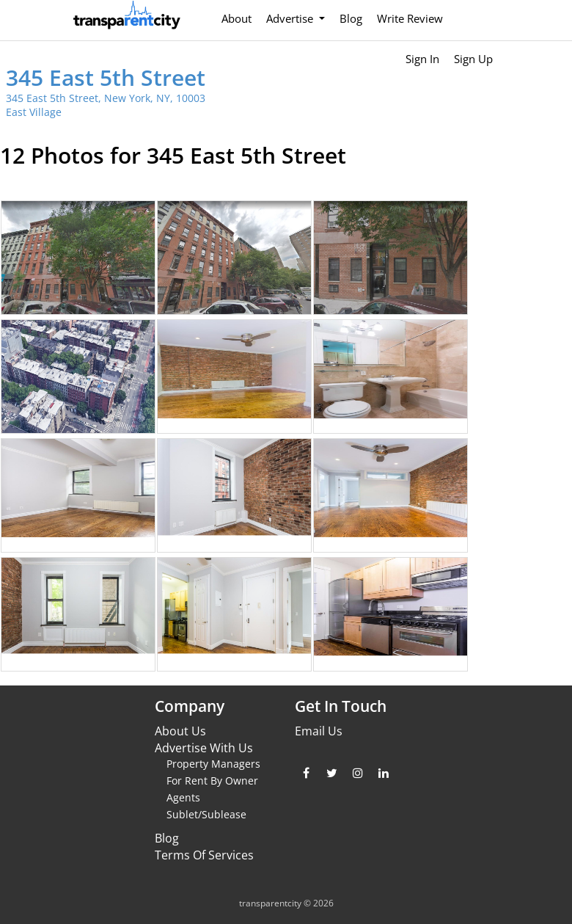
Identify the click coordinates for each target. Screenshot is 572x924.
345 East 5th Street (106, 77)
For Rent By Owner (212, 781)
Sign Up (473, 59)
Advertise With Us (204, 748)
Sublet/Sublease (206, 814)
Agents (183, 797)
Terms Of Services (204, 855)
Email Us (319, 731)
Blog (351, 18)
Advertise (291, 18)
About (236, 18)
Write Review (410, 18)
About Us (180, 731)
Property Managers (213, 764)
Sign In (422, 59)
